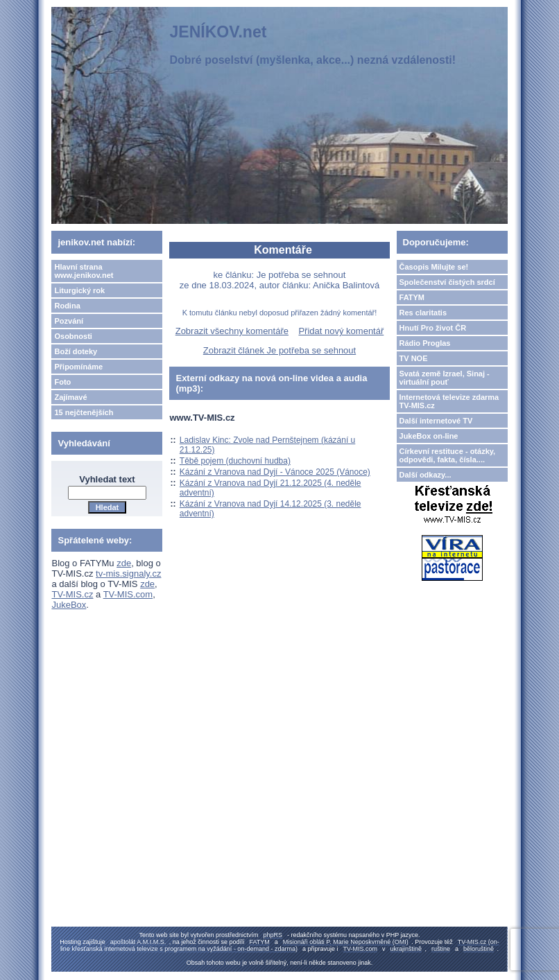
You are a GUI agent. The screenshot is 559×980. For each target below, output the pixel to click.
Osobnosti (73, 336)
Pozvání (69, 321)
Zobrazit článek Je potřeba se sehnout (279, 350)
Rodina (67, 306)
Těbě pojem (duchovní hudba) (235, 461)
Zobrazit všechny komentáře (232, 331)
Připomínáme (78, 367)
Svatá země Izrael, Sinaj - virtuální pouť (445, 378)
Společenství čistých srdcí (447, 282)
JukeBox (69, 605)
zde (124, 563)
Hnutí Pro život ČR (433, 328)
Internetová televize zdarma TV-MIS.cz (449, 401)
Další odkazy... (425, 475)
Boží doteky (76, 351)
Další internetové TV (436, 421)
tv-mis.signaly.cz (128, 574)
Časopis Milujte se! (434, 267)
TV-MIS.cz (72, 594)
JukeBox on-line (429, 436)
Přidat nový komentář (341, 331)
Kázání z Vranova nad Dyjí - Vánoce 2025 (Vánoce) (275, 472)
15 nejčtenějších (84, 412)
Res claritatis (423, 313)
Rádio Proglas (425, 343)
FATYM (412, 297)
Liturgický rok (79, 290)
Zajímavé (70, 397)
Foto (62, 382)
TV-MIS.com (128, 594)
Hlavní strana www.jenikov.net (84, 271)
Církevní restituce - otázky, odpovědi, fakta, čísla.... (448, 455)
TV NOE (414, 358)
